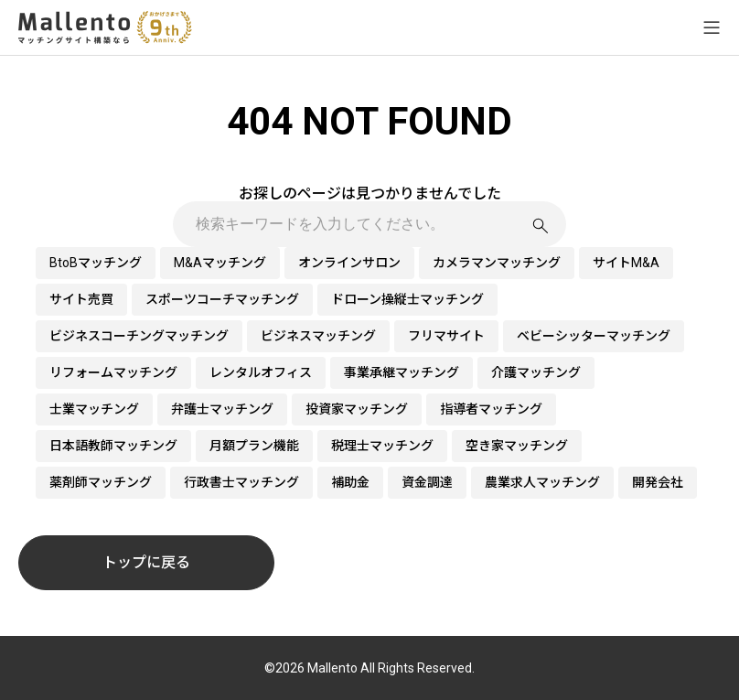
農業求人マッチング (542, 482)
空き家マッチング (517, 446)
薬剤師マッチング (101, 482)
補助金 (350, 482)
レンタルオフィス (261, 372)
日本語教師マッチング (113, 446)
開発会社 (658, 482)
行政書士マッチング (241, 482)
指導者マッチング (491, 409)
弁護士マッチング (222, 409)
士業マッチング (94, 409)
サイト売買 (81, 299)
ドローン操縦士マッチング (407, 299)
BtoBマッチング (96, 263)
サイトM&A (626, 263)
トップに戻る (146, 562)
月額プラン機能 (254, 446)
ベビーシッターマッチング (594, 336)
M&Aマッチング (220, 263)
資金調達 (427, 482)
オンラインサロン (349, 263)
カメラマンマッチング (497, 263)
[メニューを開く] (712, 27)
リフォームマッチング (113, 372)
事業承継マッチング (402, 372)
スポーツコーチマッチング (222, 299)
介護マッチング (536, 372)
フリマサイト (446, 336)
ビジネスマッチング (318, 336)
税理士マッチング (382, 446)
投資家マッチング (357, 409)
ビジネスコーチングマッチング (139, 336)
